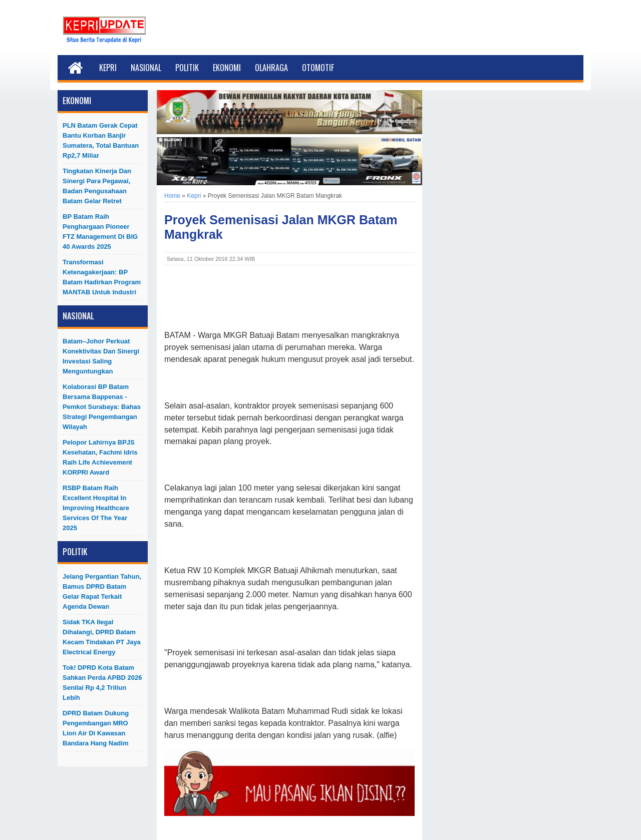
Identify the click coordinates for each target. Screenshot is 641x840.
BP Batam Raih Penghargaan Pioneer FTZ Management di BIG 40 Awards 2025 (100, 232)
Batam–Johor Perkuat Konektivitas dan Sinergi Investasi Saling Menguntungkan (101, 356)
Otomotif (318, 68)
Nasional (146, 68)
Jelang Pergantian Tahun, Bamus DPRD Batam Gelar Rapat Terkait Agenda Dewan (102, 591)
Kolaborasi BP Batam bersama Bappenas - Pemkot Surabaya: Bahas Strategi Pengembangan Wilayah (102, 407)
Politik (187, 68)
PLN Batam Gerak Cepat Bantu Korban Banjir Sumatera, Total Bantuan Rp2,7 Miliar (101, 140)
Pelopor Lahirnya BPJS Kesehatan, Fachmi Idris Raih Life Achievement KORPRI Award (100, 457)
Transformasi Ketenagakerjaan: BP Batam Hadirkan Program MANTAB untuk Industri (102, 277)
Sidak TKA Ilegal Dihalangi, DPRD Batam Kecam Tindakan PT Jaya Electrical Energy (102, 637)
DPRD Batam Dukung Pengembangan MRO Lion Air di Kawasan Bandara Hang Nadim (96, 728)
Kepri (108, 68)
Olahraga (271, 68)
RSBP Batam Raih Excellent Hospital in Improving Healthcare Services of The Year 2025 (96, 508)
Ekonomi (227, 68)
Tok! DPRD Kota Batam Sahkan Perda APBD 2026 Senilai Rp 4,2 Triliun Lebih (102, 683)
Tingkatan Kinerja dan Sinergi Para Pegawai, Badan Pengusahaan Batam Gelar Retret (97, 186)
